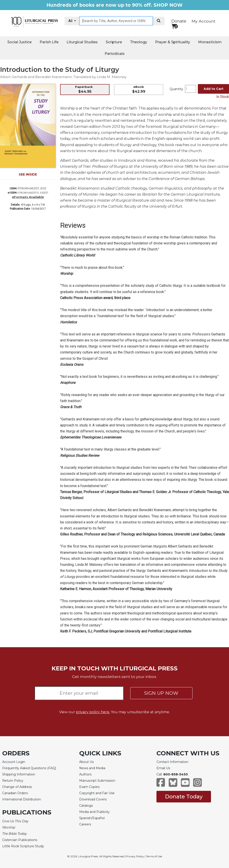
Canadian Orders (15, 793)
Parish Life (49, 42)
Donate (179, 21)
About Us (86, 762)
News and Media (92, 768)
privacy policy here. (93, 712)
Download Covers (93, 799)
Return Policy (13, 781)
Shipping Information (19, 774)
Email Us (163, 768)
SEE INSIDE (28, 174)
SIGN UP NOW (161, 693)
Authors (85, 774)
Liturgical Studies (82, 42)
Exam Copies (89, 787)
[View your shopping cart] (174, 26)
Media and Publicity (94, 812)
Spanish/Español (92, 818)
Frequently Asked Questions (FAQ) (29, 768)
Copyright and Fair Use (97, 793)
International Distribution (22, 799)
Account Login (14, 762)
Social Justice (19, 42)
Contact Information (172, 762)
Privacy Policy (135, 856)
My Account (204, 21)
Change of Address (17, 787)
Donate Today (184, 797)
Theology (139, 42)
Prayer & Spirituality (173, 42)
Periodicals (115, 54)
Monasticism (210, 42)
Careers (85, 824)
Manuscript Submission (97, 781)
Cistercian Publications (20, 840)
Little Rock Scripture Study (23, 846)
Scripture (114, 42)
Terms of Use (154, 856)
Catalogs (86, 806)
